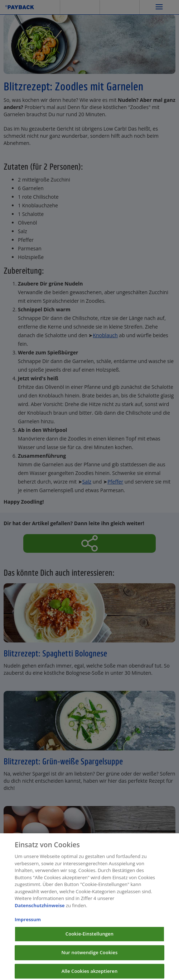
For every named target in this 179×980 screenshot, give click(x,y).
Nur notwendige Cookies (90, 955)
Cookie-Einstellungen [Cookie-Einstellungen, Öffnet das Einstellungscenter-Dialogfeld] (89, 937)
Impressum (28, 922)
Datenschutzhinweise (40, 908)
